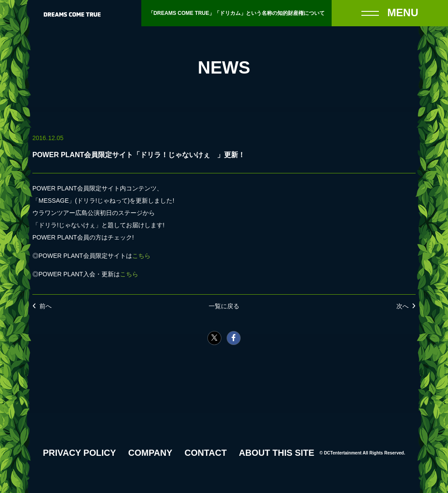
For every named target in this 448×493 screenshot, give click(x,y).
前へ (45, 306)
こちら (141, 256)
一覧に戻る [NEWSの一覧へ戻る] (224, 306)
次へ (402, 306)
